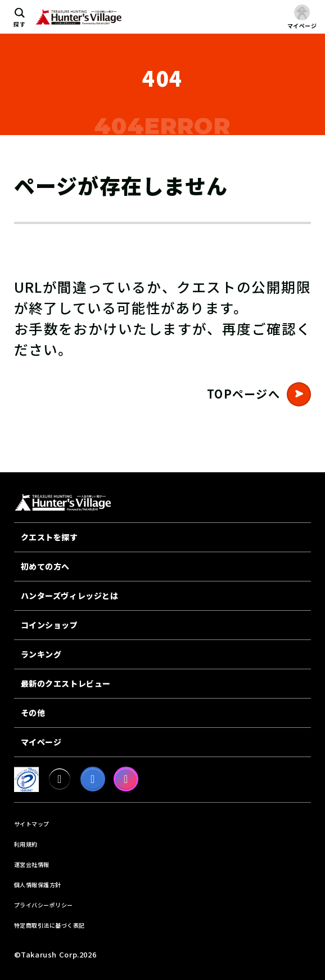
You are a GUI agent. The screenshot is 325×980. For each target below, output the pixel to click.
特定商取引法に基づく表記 (49, 925)
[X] (60, 779)
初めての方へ (45, 566)
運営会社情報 (32, 864)
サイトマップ (32, 824)
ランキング (41, 654)
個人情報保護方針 (38, 885)
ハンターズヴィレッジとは (70, 596)
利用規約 (26, 844)
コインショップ (49, 625)
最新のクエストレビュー (66, 683)
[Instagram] (126, 779)
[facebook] (93, 779)
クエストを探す (49, 537)
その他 (33, 713)
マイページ (41, 742)
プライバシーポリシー (44, 905)
